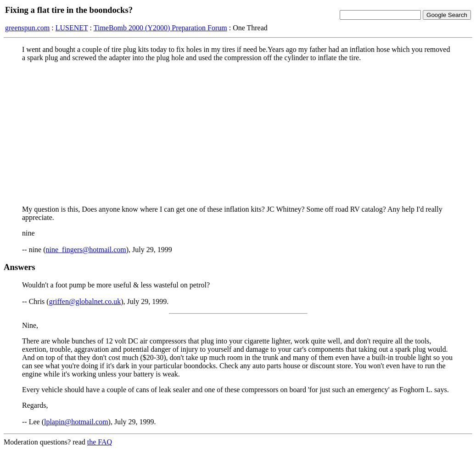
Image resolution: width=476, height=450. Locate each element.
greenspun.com (27, 28)
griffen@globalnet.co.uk (85, 301)
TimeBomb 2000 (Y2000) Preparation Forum (160, 28)
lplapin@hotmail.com (76, 422)
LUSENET (72, 28)
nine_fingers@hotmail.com (86, 250)
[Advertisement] (238, 134)
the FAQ (100, 442)
